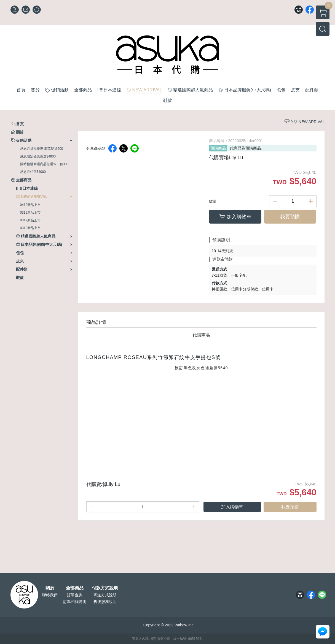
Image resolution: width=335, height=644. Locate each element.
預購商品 (218, 148)
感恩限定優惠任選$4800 (38, 156)
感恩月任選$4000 (33, 172)
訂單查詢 (75, 595)
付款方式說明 (105, 588)
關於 (50, 588)
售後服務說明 (105, 602)
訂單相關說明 (75, 602)
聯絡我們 (50, 595)
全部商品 (75, 588)
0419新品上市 (30, 205)
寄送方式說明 (105, 595)
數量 (213, 201)
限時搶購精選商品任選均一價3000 (45, 164)
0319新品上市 (30, 213)
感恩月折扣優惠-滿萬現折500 (42, 149)
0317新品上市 (30, 220)
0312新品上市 (30, 228)
